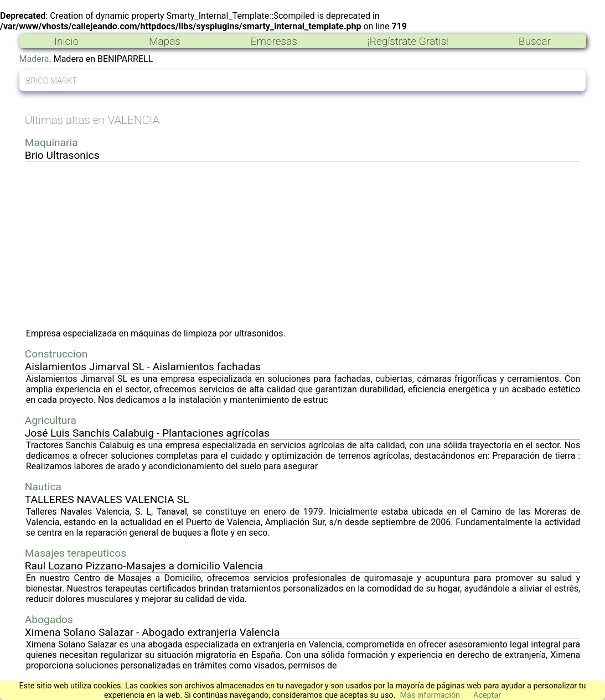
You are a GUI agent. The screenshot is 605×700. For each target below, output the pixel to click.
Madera (34, 59)
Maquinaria (51, 142)
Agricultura (51, 420)
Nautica (43, 487)
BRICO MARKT (52, 81)
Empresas (274, 41)
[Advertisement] (303, 245)
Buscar (535, 41)
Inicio (66, 41)
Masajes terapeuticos (76, 553)
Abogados (49, 619)
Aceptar (487, 695)
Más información (430, 695)
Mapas (165, 41)
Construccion (56, 354)
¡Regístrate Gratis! (408, 41)
